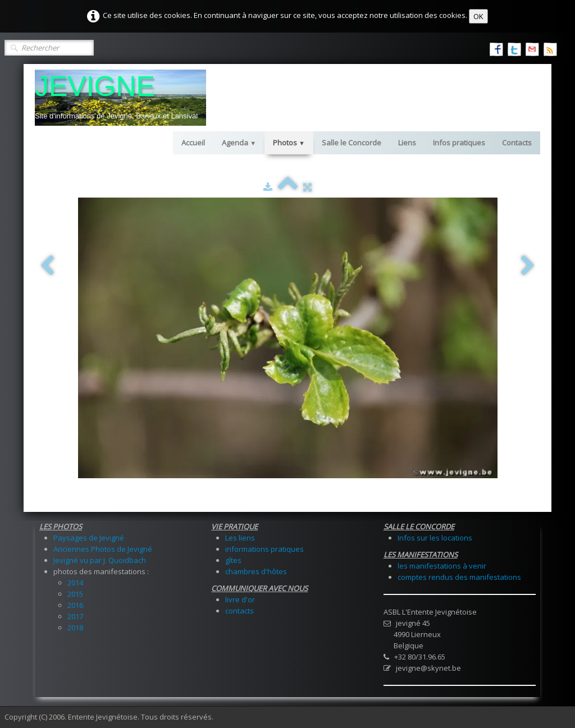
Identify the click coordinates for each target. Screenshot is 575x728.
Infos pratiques (459, 143)
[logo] (120, 98)
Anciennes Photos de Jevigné (103, 549)
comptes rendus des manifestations (459, 577)
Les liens (240, 538)
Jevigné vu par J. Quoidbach (100, 560)
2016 (75, 605)
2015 (75, 594)
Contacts (517, 143)
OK (478, 16)
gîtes (233, 560)
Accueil (193, 143)
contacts (239, 611)
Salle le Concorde (352, 143)
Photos (289, 143)
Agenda (239, 143)
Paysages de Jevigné (89, 538)
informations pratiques (264, 549)
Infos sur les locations (435, 538)
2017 (75, 616)
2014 (75, 583)
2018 (75, 628)
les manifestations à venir (442, 566)
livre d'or (240, 599)
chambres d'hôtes (256, 571)
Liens (407, 143)
